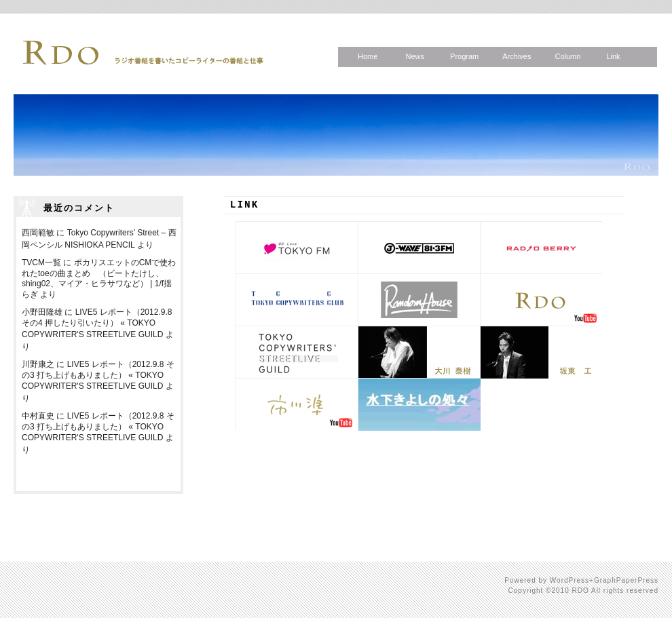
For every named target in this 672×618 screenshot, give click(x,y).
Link (613, 56)
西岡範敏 (38, 233)
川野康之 (38, 364)
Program (464, 56)
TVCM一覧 (41, 263)
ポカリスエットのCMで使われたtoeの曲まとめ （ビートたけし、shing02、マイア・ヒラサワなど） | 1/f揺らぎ (99, 278)
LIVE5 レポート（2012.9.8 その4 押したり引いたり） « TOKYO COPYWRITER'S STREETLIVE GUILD (97, 323)
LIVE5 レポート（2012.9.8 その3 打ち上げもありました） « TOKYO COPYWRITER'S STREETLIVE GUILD (98, 375)
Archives (517, 56)
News (415, 56)
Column (567, 56)
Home (368, 56)
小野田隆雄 (42, 312)
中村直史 (38, 416)
